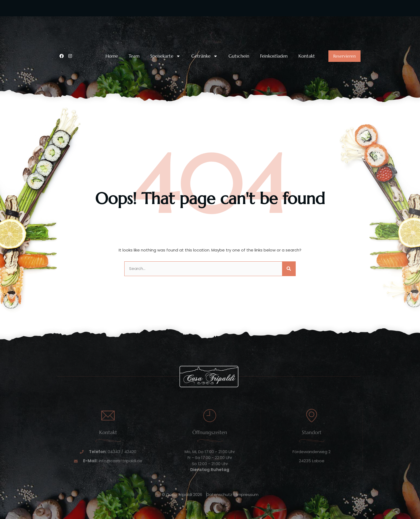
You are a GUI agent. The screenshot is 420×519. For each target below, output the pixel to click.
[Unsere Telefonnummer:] (63, 24)
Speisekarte (165, 56)
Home (112, 56)
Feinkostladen (274, 56)
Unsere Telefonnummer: (93, 19)
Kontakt (307, 56)
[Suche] (289, 269)
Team (134, 56)
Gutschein (239, 56)
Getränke (205, 56)
